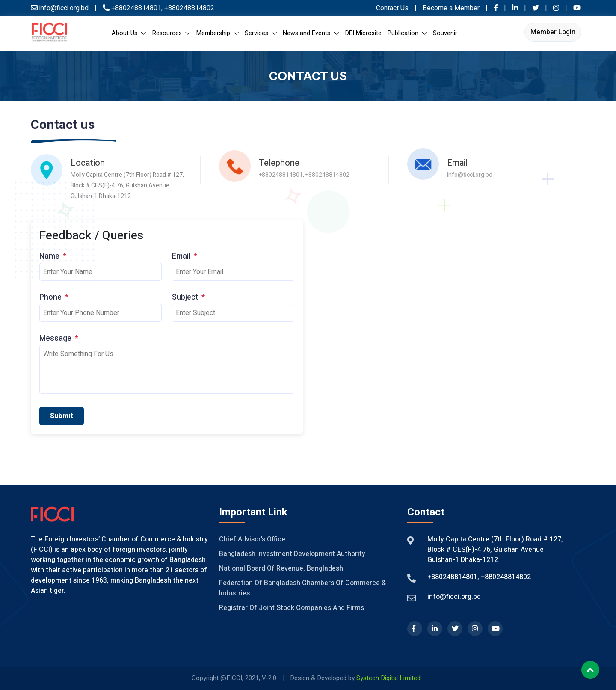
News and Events (311, 33)
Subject (188, 297)
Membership (218, 33)
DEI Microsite (363, 33)
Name (53, 256)
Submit (62, 416)
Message (59, 338)
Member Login (553, 32)
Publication (407, 33)
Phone (54, 297)
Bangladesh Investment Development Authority (292, 554)
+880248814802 (188, 8)
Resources (171, 33)
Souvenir (445, 33)
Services (261, 33)
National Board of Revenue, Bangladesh (281, 568)
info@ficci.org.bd (470, 174)
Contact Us (392, 8)
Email (185, 256)
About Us (129, 33)
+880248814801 (136, 8)
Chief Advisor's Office (252, 539)
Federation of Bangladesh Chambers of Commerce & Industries (302, 588)
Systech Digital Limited (388, 678)
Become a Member (452, 8)
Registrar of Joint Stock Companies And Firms (292, 608)
